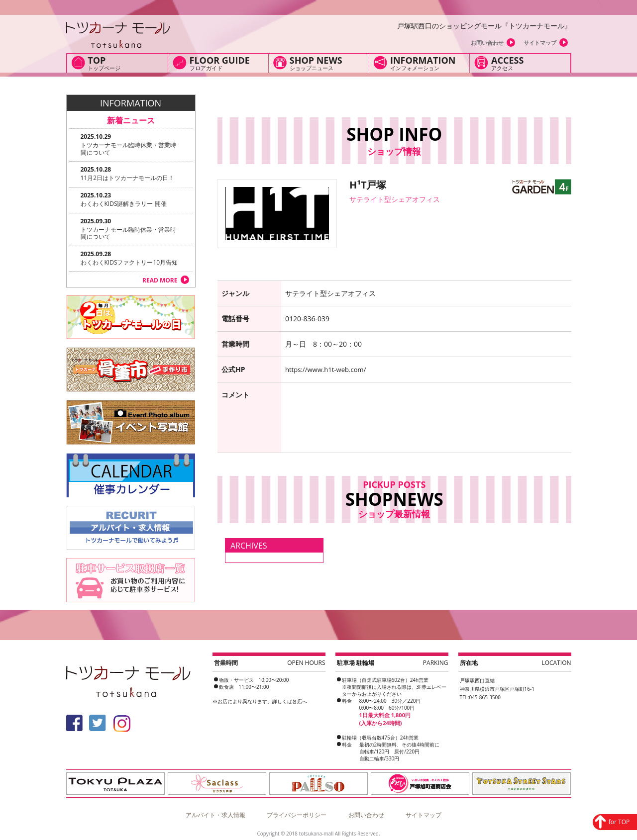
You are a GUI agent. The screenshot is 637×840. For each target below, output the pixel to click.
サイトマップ (540, 43)
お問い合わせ (487, 43)
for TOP (590, 758)
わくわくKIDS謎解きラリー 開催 (124, 204)
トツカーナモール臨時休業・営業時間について (128, 148)
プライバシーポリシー (297, 812)
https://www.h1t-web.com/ (328, 369)
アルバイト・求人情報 (215, 812)
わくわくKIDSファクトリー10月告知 (129, 262)
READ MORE (160, 280)
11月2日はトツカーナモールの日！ (128, 178)
